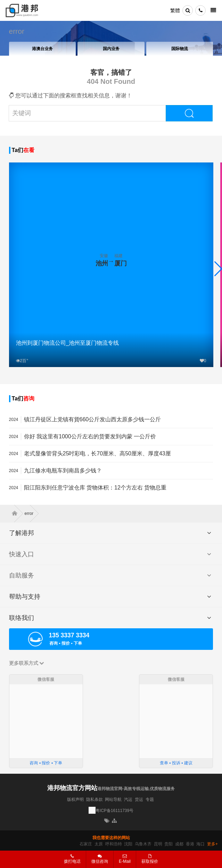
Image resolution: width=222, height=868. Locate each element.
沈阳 (128, 844)
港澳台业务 (42, 49)
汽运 (128, 799)
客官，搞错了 (111, 72)
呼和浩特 (114, 844)
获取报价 (150, 859)
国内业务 (111, 49)
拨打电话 (72, 859)
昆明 (158, 844)
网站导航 (113, 799)
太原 (99, 844)
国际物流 (180, 49)
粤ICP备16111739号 (114, 811)
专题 (150, 799)
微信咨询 (97, 861)
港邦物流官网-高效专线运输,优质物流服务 (136, 789)
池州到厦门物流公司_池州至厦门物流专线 (68, 343)
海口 (200, 844)
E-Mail (125, 859)
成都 (179, 844)
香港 (190, 844)
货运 (139, 799)
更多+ (212, 844)
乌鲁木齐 (143, 844)
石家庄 (86, 844)
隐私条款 (94, 799)
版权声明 (75, 799)
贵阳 (168, 844)
